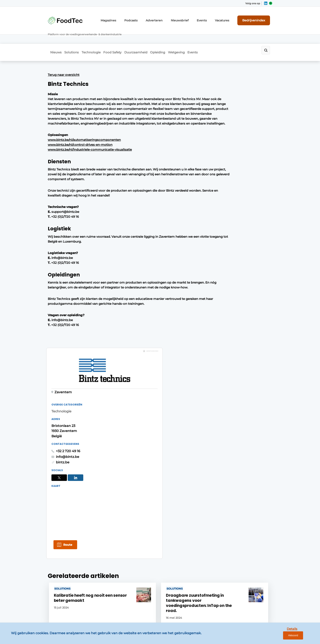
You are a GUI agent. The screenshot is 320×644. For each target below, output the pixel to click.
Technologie (96, 36)
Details (286, 637)
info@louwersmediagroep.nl (248, 526)
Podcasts (146, 18)
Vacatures (228, 18)
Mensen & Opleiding (63, 531)
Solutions (73, 36)
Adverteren (167, 18)
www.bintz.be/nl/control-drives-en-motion (80, 141)
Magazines (126, 18)
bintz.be (210, 178)
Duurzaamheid (148, 36)
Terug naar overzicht (64, 57)
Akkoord (305, 638)
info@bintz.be (215, 173)
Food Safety (121, 36)
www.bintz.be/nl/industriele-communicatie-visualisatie (90, 145)
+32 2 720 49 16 (216, 167)
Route (215, 262)
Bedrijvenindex (257, 18)
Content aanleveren (119, 524)
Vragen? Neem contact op (239, 455)
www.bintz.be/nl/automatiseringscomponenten (84, 136)
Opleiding (174, 36)
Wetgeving (197, 36)
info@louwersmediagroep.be (248, 587)
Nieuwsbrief (189, 18)
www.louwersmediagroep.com (249, 608)
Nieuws (53, 36)
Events (209, 18)
